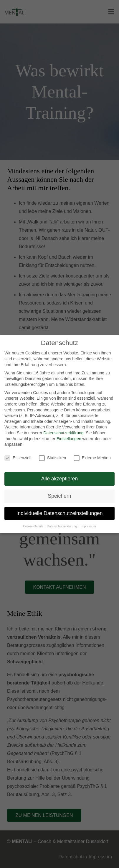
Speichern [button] (60, 496)
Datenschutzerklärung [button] (62, 526)
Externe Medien (92, 458)
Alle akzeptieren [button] (60, 479)
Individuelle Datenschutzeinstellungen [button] (60, 513)
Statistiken (53, 458)
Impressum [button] (88, 526)
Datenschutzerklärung (63, 433)
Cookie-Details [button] (33, 526)
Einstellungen (69, 439)
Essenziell (18, 458)
